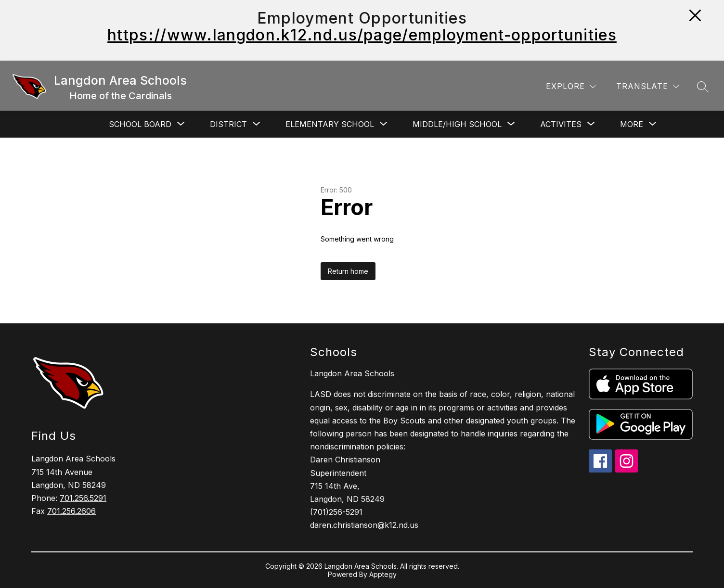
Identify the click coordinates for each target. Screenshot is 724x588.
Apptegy (383, 574)
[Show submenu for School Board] (140, 124)
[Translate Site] (648, 86)
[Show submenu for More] (632, 124)
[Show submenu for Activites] (561, 124)
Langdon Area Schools (352, 373)
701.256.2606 (71, 511)
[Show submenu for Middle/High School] (457, 124)
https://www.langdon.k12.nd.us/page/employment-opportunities (362, 35)
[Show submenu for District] (228, 124)
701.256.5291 (83, 498)
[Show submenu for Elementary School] (330, 124)
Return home (348, 271)
